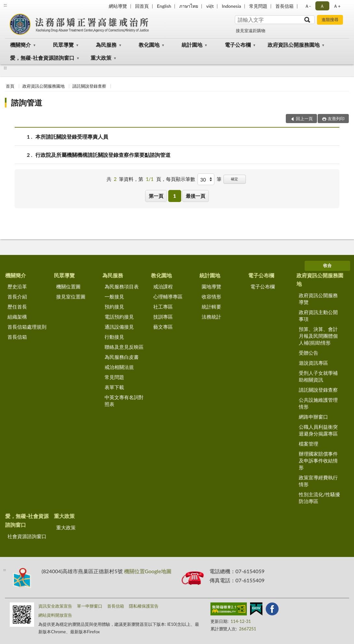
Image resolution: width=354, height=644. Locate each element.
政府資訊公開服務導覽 (318, 299)
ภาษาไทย (189, 6)
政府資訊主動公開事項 (318, 316)
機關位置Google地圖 (148, 571)
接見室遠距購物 (251, 31)
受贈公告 (309, 353)
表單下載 (114, 387)
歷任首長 (17, 307)
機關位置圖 (68, 286)
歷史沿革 (17, 286)
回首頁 (142, 6)
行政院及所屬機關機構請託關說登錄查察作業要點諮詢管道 (103, 155)
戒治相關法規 (119, 367)
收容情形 (211, 297)
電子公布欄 (238, 45)
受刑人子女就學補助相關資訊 (318, 376)
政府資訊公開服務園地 (294, 45)
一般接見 (114, 297)
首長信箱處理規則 (27, 327)
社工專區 (163, 307)
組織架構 (17, 317)
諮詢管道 (27, 102)
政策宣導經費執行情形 (318, 481)
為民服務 (106, 45)
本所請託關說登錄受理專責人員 (72, 137)
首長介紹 (17, 297)
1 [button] (175, 196)
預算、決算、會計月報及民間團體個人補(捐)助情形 (318, 336)
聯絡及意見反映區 (124, 347)
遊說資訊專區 (313, 363)
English (164, 6)
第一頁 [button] (156, 196)
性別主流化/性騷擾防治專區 (319, 498)
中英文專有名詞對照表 (124, 401)
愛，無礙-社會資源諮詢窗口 (42, 58)
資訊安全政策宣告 (55, 606)
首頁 (10, 86)
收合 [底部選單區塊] (327, 265)
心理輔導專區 (168, 297)
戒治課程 (163, 286)
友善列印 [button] (336, 119)
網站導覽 (118, 6)
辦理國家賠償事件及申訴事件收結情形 (318, 461)
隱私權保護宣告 (144, 606)
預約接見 (114, 307)
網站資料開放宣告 (55, 615)
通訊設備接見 (119, 327)
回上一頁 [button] (304, 119)
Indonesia (231, 6)
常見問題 (258, 6)
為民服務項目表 (122, 286)
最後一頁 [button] (196, 196)
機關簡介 (20, 45)
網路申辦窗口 (313, 417)
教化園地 (149, 45)
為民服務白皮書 (122, 357)
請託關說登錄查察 (89, 86)
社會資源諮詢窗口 (27, 536)
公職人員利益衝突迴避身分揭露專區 (318, 430)
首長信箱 (284, 6)
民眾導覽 (63, 45)
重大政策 (101, 58)
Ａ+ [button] (337, 6)
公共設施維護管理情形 (318, 403)
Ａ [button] (322, 6)
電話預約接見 (119, 317)
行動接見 (114, 337)
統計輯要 (211, 307)
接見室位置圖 (71, 297)
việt (210, 6)
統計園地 (192, 45)
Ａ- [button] (308, 6)
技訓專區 (163, 317)
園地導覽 (211, 286)
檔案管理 (309, 444)
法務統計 (211, 317)
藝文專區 (163, 327)
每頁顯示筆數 (181, 179)
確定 (234, 179)
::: (5, 5)
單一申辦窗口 (90, 606)
